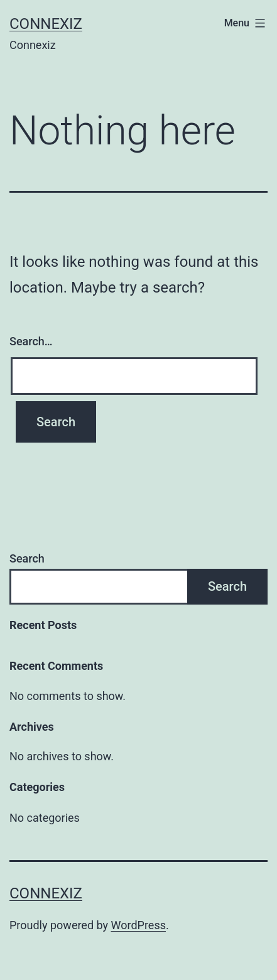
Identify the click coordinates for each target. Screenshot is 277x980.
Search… (31, 341)
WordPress (138, 925)
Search (27, 558)
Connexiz (46, 24)
